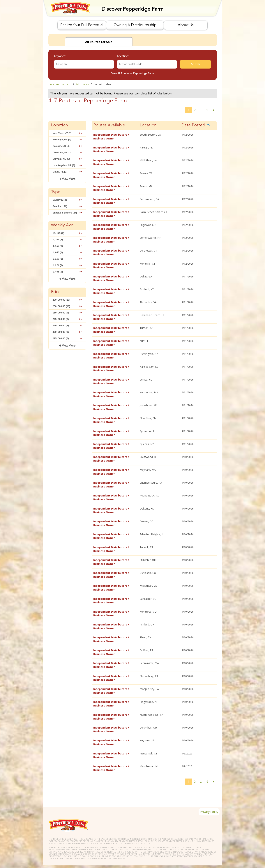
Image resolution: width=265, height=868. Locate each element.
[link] (133, 84)
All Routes (82, 85)
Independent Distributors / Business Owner (111, 136)
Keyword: (60, 56)
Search (196, 64)
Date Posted (193, 125)
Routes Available (109, 125)
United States (102, 85)
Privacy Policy (207, 803)
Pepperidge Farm (60, 85)
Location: (123, 56)
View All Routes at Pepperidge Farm (132, 73)
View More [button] (68, 179)
